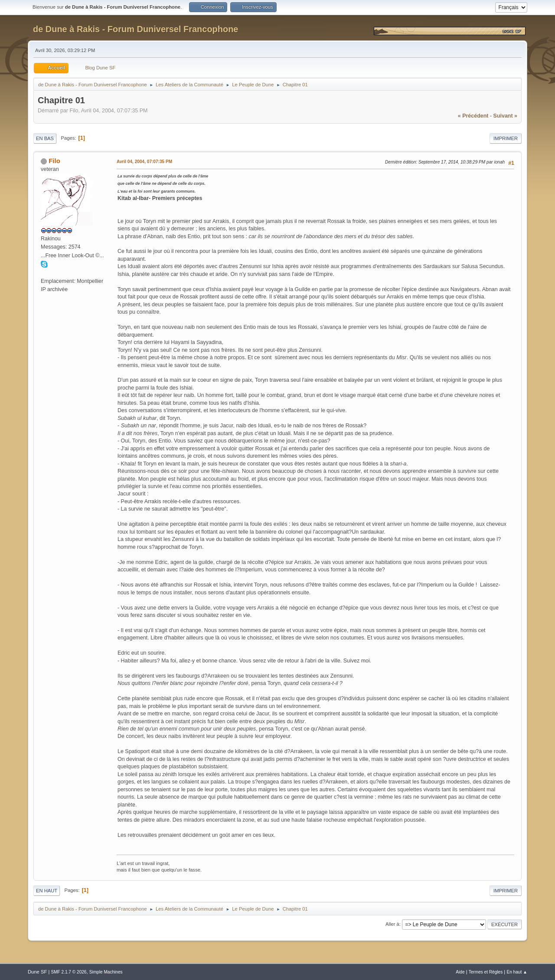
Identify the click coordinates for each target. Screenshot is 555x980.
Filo (54, 161)
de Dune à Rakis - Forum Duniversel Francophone (135, 29)
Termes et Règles (486, 972)
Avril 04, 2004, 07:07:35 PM (144, 162)
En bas (45, 138)
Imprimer (506, 138)
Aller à (392, 924)
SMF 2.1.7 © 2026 (69, 972)
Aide (460, 972)
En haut (47, 891)
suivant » (505, 116)
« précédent (473, 116)
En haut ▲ (517, 972)
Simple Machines (106, 972)
